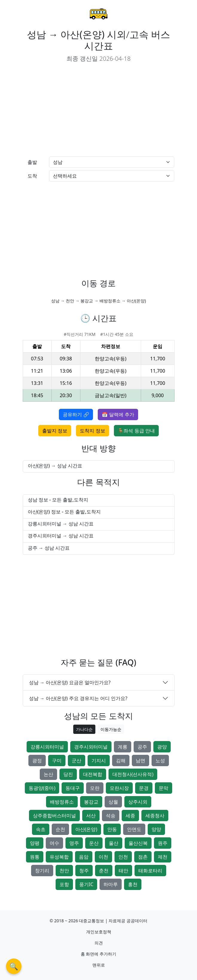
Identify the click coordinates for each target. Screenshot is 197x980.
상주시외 (138, 802)
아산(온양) (86, 829)
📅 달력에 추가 (118, 414)
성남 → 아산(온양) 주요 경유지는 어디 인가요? (78, 698)
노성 (160, 760)
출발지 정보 (55, 431)
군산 (77, 760)
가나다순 (84, 729)
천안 (64, 871)
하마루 (111, 884)
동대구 (73, 788)
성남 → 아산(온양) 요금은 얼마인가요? (70, 682)
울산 (114, 843)
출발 (32, 162)
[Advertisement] (99, 110)
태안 (123, 871)
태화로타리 (150, 871)
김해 (121, 760)
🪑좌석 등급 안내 (136, 431)
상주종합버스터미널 (54, 816)
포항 (64, 884)
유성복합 (59, 857)
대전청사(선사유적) (133, 774)
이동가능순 (111, 729)
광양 (162, 747)
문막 (164, 788)
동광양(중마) (42, 788)
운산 (94, 843)
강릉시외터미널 (47, 747)
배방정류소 (62, 802)
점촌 (143, 857)
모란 (95, 788)
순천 (60, 829)
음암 (84, 857)
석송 (111, 816)
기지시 (99, 760)
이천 (103, 857)
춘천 (104, 871)
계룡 (123, 747)
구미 (57, 760)
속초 (41, 829)
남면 (141, 760)
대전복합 (93, 774)
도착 (32, 176)
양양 (156, 829)
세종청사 (155, 816)
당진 (68, 774)
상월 (113, 802)
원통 (35, 857)
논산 (48, 774)
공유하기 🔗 (76, 414)
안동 (112, 829)
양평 (35, 843)
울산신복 (138, 843)
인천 (123, 857)
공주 (142, 747)
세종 (130, 816)
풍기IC (86, 884)
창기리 (42, 871)
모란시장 (119, 788)
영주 (74, 843)
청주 (84, 871)
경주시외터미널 (91, 747)
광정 (37, 760)
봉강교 (91, 802)
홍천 (133, 884)
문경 (144, 788)
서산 (91, 816)
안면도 (134, 829)
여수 (54, 843)
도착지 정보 (92, 431)
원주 (163, 843)
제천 (163, 857)
